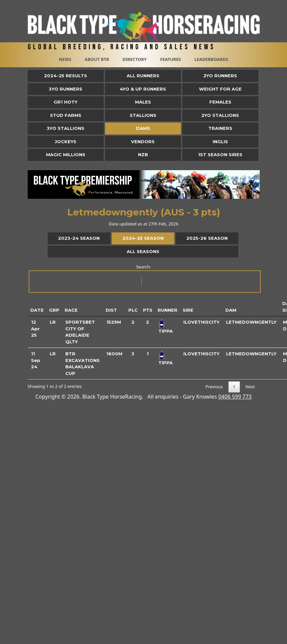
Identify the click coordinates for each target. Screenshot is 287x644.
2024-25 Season (143, 238)
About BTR (97, 59)
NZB (143, 155)
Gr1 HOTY (65, 102)
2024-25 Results (65, 76)
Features (170, 59)
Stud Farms (66, 115)
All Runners (143, 76)
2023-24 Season (79, 238)
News (65, 59)
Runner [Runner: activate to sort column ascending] (167, 310)
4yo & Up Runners (143, 89)
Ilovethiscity (201, 322)
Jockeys (65, 142)
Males (143, 102)
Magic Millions (66, 155)
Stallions (143, 115)
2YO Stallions (220, 115)
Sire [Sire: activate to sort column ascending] (188, 310)
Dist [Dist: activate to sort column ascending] (111, 310)
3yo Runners (65, 89)
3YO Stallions (65, 128)
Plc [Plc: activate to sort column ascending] (133, 310)
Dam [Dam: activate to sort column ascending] (231, 310)
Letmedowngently (251, 322)
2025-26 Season (207, 238)
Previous (214, 387)
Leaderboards (211, 59)
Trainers (220, 128)
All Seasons (143, 251)
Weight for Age (220, 89)
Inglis (220, 142)
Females (220, 102)
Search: (144, 278)
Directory (134, 59)
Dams (143, 128)
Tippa (165, 331)
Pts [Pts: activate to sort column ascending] (148, 310)
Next (250, 387)
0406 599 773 (235, 397)
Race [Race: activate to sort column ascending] (71, 310)
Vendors (143, 142)
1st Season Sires (220, 155)
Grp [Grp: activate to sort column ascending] (54, 310)
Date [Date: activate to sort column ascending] (37, 310)
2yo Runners (220, 76)
